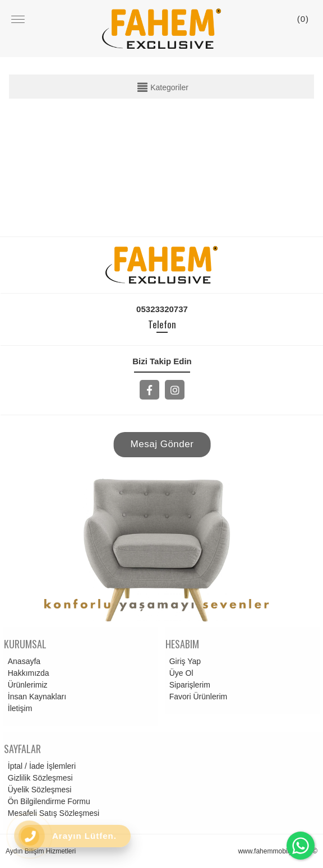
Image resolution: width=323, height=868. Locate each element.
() (303, 19)
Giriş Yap (183, 661)
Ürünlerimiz (26, 685)
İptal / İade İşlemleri (40, 766)
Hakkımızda (27, 673)
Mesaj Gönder (162, 444)
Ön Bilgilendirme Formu (47, 801)
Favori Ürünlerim (197, 697)
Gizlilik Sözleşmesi (39, 778)
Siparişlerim (188, 685)
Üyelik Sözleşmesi (38, 790)
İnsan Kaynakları (35, 697)
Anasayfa (22, 661)
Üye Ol (180, 673)
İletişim (19, 708)
